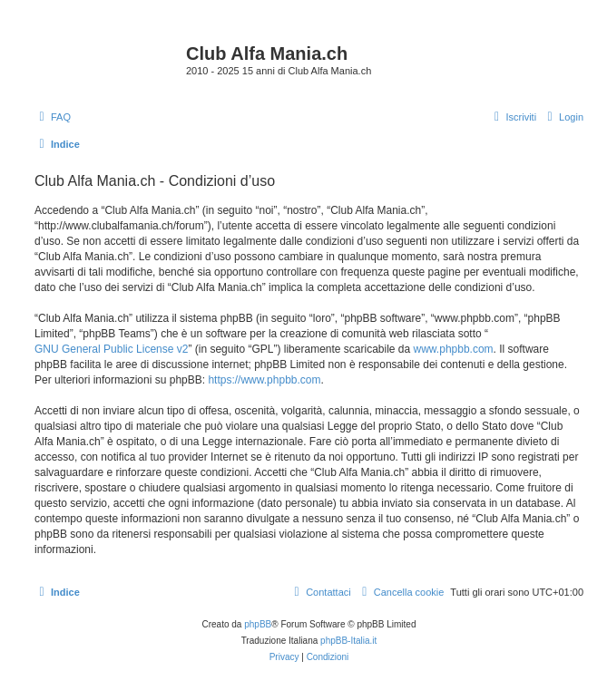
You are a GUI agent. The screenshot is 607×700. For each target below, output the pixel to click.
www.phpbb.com (454, 349)
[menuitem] (53, 117)
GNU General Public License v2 (111, 349)
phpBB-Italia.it (348, 641)
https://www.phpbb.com (264, 380)
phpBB (258, 624)
